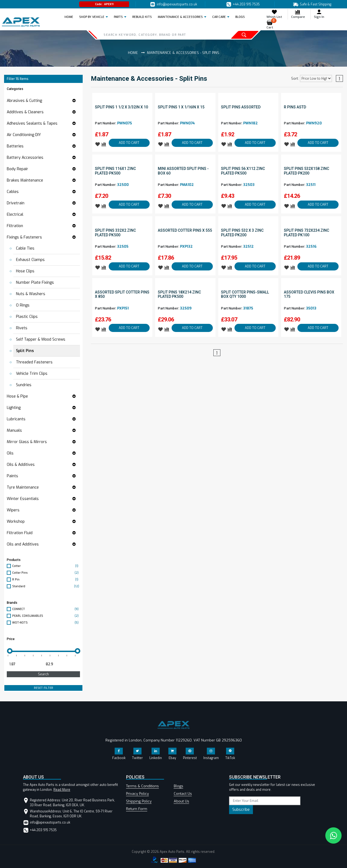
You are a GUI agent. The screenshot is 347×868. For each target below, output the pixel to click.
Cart (272, 25)
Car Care (219, 17)
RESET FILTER (44, 688)
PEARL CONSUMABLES (46, 616)
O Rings (23, 305)
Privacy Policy (137, 794)
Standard (46, 586)
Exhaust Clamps (30, 260)
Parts (118, 17)
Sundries (24, 385)
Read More (62, 790)
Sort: (295, 79)
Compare (298, 14)
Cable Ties (25, 248)
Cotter (46, 566)
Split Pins (25, 351)
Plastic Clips (27, 317)
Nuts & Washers (31, 294)
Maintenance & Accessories (180, 17)
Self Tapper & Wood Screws (41, 339)
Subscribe (241, 810)
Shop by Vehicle (92, 17)
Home (70, 17)
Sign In (319, 14)
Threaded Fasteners (34, 362)
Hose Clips (25, 271)
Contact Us (183, 794)
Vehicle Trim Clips (32, 374)
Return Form (137, 809)
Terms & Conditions (142, 786)
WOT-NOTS (46, 623)
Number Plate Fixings (35, 283)
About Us (181, 801)
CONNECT (46, 609)
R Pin (46, 580)
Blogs (179, 786)
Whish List (274, 14)
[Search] (153, 35)
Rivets (22, 328)
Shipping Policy (139, 801)
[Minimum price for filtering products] (24, 664)
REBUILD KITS (142, 17)
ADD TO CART (129, 143)
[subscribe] (265, 801)
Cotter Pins (46, 573)
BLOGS (240, 17)
